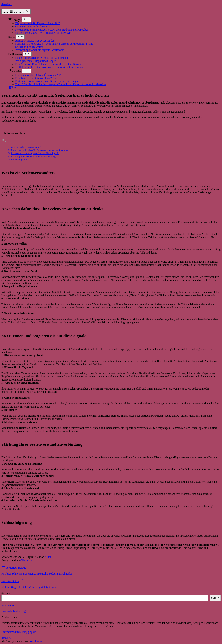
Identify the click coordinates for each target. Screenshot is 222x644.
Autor (48, 557)
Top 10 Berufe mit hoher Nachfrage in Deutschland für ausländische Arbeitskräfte (61, 84)
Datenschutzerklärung (14, 611)
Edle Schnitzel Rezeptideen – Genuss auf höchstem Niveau (48, 64)
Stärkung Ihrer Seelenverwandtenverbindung (33, 156)
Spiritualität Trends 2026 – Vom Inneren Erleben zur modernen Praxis (54, 44)
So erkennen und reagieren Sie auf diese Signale (35, 153)
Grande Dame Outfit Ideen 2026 (33, 26)
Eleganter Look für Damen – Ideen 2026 (38, 23)
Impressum (8, 605)
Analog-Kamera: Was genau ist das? (35, 41)
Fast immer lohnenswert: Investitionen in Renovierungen (47, 81)
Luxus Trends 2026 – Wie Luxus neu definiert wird (44, 33)
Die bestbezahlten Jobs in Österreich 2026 (39, 75)
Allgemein (26, 560)
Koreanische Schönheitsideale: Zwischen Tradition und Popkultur (52, 30)
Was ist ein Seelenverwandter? (26, 147)
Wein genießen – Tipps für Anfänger (35, 61)
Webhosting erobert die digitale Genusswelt (40, 50)
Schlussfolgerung (19, 160)
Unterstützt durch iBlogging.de (19, 632)
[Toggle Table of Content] (4, 141)
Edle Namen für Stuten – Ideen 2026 (36, 78)
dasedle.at (7, 4)
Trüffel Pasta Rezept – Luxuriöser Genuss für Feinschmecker (49, 67)
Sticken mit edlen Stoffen (29, 47)
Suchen (6, 593)
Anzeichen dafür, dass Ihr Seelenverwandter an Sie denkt (39, 150)
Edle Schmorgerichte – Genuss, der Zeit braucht (42, 58)
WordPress (36, 641)
